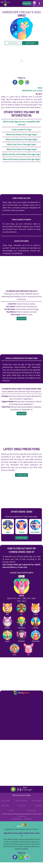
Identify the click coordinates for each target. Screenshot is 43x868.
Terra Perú (5, 806)
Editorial (28, 819)
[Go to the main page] (6, 3)
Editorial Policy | (30, 833)
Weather (38, 806)
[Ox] (21, 610)
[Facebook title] (15, 82)
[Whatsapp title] (21, 82)
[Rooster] (36, 636)
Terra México (37, 801)
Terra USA (22, 806)
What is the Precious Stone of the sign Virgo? (21, 159)
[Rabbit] (7, 623)
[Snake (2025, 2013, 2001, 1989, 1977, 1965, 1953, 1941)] (21, 590)
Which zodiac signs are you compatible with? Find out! (22, 123)
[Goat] (7, 636)
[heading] (21, 319)
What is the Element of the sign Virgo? (21, 139)
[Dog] (14, 650)
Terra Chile (5, 801)
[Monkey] (21, 636)
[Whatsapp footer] (21, 857)
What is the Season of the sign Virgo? (22, 134)
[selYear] (21, 576)
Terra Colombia (21, 801)
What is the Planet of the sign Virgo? (21, 149)
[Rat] (7, 610)
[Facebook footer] (15, 857)
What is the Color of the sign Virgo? (21, 144)
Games (11, 811)
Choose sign (22, 538)
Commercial (16, 819)
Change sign (13, 43)
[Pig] (29, 650)
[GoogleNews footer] (27, 857)
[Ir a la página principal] (3, 698)
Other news (32, 811)
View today (30, 43)
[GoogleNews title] (27, 82)
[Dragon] (21, 623)
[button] (34, 3)
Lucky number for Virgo (22, 129)
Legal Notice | (8, 833)
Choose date (22, 475)
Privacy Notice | (19, 833)
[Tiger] (36, 610)
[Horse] (36, 623)
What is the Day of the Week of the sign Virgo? (21, 154)
